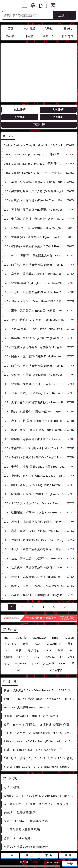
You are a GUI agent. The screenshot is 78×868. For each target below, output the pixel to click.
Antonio (22, 600)
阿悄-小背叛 (12, 750)
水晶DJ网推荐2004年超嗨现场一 (26, 809)
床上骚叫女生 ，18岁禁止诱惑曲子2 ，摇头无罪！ (38, 767)
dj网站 (8, 620)
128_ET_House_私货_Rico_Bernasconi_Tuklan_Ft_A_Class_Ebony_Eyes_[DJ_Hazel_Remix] (40, 662)
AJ (72, 613)
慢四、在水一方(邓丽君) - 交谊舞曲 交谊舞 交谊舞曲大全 (40, 687)
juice (35, 626)
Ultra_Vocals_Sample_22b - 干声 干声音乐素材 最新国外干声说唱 (35, 136)
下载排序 (39, 87)
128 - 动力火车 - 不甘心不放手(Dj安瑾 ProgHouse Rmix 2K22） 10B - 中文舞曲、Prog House (35, 530)
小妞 (71, 620)
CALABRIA (54, 606)
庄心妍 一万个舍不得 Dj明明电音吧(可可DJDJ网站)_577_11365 (40, 696)
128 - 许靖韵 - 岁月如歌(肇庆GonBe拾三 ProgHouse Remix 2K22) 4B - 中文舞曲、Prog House (35, 420)
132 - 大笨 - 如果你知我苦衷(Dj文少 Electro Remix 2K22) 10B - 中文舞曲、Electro (35, 365)
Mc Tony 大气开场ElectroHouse (26, 670)
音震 (26, 607)
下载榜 (30, 36)
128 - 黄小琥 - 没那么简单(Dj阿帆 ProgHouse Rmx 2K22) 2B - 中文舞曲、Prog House (35, 172)
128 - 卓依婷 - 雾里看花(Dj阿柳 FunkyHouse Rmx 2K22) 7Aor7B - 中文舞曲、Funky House (35, 237)
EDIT (8, 600)
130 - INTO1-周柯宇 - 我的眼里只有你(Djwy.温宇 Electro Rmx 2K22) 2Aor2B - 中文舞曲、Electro (35, 218)
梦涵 (71, 607)
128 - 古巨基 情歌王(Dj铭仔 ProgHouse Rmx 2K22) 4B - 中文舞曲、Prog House (35, 292)
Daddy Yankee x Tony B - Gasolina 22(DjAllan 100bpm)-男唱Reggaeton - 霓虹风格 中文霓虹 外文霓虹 (35, 108)
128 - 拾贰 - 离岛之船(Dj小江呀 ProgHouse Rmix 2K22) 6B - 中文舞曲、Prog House (35, 521)
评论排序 (58, 80)
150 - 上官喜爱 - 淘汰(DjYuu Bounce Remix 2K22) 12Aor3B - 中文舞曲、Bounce (35, 466)
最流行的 (33, 613)
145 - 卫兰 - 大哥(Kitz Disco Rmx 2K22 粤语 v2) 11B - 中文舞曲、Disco (35, 264)
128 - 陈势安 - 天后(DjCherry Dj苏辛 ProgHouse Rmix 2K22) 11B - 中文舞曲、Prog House (35, 549)
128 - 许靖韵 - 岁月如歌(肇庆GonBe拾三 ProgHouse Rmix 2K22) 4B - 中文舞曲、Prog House (35, 503)
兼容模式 (49, 840)
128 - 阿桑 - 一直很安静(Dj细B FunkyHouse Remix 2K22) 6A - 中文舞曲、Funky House (35, 319)
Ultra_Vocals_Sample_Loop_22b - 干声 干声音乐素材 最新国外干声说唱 (35, 117)
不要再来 (10, 607)
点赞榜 (48, 29)
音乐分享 (68, 36)
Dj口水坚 (48, 626)
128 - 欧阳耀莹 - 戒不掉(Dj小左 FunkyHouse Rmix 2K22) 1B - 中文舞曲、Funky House (35, 475)
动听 (19, 633)
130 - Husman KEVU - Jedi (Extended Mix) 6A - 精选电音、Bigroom (40, 704)
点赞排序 (20, 80)
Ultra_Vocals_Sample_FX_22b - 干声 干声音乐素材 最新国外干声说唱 (35, 126)
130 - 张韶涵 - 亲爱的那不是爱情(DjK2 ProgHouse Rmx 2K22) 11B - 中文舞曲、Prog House (35, 209)
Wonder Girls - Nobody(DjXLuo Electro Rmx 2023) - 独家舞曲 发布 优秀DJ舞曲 (40, 758)
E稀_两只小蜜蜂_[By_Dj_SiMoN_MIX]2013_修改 (38, 721)
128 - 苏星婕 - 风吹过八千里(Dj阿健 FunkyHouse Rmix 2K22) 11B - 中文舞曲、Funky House (35, 558)
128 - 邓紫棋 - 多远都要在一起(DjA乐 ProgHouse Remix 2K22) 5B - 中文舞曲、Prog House (35, 310)
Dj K (49, 613)
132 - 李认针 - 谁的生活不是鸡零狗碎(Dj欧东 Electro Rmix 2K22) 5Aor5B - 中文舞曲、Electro (35, 512)
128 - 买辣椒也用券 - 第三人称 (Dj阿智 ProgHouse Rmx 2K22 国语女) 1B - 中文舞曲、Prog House (35, 154)
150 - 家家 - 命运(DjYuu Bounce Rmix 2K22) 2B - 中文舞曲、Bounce (35, 494)
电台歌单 (30, 29)
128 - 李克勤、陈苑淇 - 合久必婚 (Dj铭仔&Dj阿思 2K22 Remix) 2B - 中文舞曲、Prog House (35, 182)
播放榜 (68, 29)
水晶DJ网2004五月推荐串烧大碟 (26, 784)
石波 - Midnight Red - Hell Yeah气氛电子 (33, 713)
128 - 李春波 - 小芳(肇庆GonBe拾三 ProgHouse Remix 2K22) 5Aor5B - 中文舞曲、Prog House (35, 429)
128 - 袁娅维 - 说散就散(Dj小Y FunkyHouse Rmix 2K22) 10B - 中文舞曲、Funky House (35, 540)
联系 (27, 840)
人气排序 (58, 73)
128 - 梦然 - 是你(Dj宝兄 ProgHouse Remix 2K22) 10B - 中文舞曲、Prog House (35, 356)
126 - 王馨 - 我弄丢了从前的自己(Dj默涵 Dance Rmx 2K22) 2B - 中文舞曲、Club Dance (35, 273)
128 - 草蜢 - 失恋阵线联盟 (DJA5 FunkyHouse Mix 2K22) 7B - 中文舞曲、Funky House (35, 145)
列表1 (70, 864)
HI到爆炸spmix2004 (18, 826)
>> (65, 570)
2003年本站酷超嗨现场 (19, 775)
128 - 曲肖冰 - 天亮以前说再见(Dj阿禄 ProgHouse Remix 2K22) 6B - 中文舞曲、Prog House (35, 329)
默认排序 (20, 73)
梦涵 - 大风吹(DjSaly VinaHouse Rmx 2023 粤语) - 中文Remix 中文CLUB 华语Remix (40, 653)
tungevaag (20, 626)
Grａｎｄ (23, 620)
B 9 (7, 613)
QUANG (50, 620)
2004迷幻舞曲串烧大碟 (19, 818)
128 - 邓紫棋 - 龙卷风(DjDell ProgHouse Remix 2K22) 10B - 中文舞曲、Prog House (35, 347)
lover (62, 626)
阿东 (61, 613)
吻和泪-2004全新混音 (18, 801)
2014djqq (56, 633)
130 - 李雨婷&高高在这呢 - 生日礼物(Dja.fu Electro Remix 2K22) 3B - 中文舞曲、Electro (35, 411)
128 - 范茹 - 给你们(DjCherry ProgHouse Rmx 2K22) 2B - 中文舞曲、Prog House (35, 282)
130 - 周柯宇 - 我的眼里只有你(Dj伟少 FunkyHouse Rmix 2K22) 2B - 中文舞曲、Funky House (35, 485)
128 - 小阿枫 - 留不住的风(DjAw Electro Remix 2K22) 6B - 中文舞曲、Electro (35, 439)
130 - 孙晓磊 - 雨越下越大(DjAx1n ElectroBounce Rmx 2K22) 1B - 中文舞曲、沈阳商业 (35, 163)
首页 (10, 29)
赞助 (37, 840)
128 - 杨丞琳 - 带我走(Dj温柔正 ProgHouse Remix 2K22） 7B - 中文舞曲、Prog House (35, 457)
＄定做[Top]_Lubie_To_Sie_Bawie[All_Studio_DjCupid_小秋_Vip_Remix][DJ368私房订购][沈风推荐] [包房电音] (40, 730)
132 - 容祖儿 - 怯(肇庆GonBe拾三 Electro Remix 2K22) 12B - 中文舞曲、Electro (35, 384)
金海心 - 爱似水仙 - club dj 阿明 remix (31, 679)
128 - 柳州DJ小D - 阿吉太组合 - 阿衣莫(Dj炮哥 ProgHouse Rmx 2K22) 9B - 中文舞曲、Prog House (35, 191)
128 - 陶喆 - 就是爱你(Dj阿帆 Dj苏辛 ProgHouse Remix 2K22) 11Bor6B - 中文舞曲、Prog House (35, 374)
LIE (72, 626)
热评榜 (10, 36)
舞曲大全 (48, 36)
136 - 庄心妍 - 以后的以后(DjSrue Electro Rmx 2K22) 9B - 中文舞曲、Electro (35, 255)
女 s (6, 626)
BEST (56, 600)
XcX (37, 606)
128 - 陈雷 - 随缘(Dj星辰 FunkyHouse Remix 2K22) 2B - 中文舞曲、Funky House (35, 393)
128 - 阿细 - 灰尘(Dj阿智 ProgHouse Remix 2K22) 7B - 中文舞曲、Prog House (35, 448)
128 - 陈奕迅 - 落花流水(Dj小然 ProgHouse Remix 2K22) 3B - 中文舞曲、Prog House (35, 301)
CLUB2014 (39, 600)
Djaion (70, 600)
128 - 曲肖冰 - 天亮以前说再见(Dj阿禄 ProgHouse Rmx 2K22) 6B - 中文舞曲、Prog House (35, 228)
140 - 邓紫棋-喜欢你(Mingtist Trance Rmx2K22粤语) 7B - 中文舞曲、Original (35, 246)
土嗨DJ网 (40, 6)
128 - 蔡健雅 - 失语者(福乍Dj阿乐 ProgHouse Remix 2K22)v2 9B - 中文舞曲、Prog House (35, 338)
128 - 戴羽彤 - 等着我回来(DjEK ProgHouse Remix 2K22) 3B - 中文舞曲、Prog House (35, 402)
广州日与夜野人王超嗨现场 (22, 792)
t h (62, 620)
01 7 (37, 620)
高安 (19, 613)
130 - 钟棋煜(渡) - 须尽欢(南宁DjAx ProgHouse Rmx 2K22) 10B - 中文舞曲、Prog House (35, 200)
